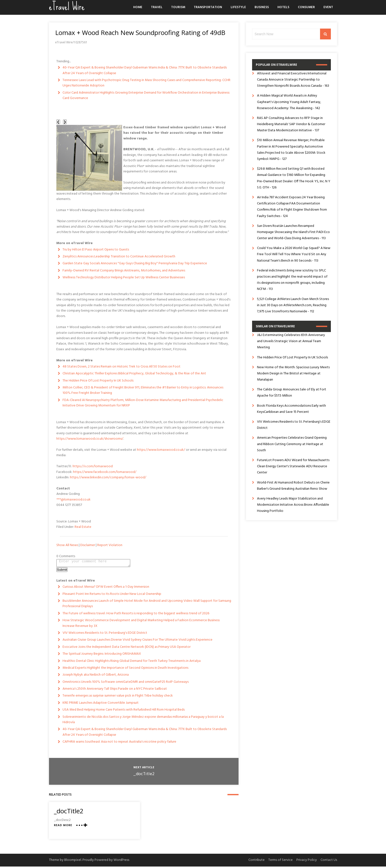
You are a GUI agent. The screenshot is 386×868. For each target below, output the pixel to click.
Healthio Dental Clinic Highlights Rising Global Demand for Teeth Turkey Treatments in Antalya (132, 662)
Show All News (67, 545)
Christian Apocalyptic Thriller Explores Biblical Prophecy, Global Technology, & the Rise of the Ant (134, 374)
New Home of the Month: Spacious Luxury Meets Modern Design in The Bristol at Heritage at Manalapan (293, 374)
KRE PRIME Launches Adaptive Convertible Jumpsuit (101, 704)
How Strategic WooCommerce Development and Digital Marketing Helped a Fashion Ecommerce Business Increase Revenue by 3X (141, 625)
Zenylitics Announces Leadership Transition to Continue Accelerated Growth (119, 257)
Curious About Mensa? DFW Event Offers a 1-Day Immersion (106, 588)
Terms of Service (281, 861)
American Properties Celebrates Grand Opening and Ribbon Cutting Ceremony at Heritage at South (292, 444)
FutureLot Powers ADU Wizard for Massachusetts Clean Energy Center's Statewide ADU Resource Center (293, 466)
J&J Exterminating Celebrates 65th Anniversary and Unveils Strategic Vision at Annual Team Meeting (291, 341)
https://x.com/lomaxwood (93, 466)
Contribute (257, 861)
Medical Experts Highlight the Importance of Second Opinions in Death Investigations (125, 669)
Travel (157, 7)
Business (262, 7)
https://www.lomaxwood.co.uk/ (161, 450)
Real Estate (83, 527)
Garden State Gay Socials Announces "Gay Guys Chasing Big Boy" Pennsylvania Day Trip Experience (135, 263)
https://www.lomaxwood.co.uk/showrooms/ (90, 439)
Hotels (283, 7)
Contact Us (329, 861)
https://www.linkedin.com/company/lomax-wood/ (108, 477)
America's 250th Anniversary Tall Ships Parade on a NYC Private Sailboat (115, 690)
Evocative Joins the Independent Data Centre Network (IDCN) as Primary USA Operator (127, 648)
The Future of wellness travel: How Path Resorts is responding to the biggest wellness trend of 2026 (136, 615)
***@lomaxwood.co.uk (73, 500)
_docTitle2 (144, 776)
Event (328, 7)
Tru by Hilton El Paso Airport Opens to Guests (96, 250)
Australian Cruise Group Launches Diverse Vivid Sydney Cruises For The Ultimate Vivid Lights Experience (137, 641)
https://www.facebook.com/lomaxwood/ (105, 472)
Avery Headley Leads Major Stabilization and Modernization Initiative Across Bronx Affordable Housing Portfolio (293, 505)
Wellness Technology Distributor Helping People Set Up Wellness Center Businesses (124, 277)
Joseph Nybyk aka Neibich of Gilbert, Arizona (96, 676)
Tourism (178, 7)
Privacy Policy (307, 861)
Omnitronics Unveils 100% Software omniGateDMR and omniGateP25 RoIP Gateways (126, 683)
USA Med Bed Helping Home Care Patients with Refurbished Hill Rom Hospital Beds (124, 711)
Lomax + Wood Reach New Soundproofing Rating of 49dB (140, 33)
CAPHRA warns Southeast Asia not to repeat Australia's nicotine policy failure (119, 743)
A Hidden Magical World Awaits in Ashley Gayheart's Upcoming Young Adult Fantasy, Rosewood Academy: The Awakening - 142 (289, 102)
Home (138, 7)
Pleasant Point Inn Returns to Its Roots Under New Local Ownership (112, 595)
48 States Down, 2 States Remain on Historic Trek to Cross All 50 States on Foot (121, 367)
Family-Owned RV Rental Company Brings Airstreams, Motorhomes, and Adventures (124, 271)
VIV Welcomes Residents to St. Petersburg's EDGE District (105, 634)
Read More (63, 827)
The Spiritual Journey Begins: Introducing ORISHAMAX (102, 655)
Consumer (306, 7)
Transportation (208, 7)
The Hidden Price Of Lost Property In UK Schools (98, 381)
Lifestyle (238, 7)
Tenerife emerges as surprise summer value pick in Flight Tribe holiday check (118, 697)
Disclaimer (88, 545)
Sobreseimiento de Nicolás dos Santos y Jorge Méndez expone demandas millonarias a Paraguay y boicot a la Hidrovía (143, 721)
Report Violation (110, 545)
